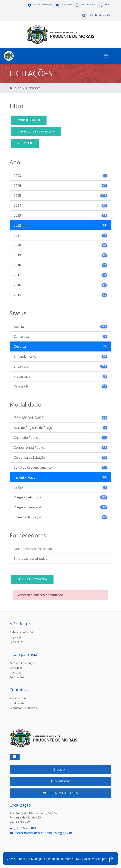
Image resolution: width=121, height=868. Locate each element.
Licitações (15, 672)
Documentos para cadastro (34, 549)
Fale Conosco (18, 698)
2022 (25, 143)
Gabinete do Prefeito (22, 632)
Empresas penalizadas (30, 559)
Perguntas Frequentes (23, 708)
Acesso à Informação (22, 663)
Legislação (16, 637)
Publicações (17, 677)
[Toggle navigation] (106, 56)
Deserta (29, 120)
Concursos (16, 668)
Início (16, 88)
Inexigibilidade (36, 131)
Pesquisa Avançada (32, 579)
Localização (17, 703)
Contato (61, 770)
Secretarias (17, 642)
